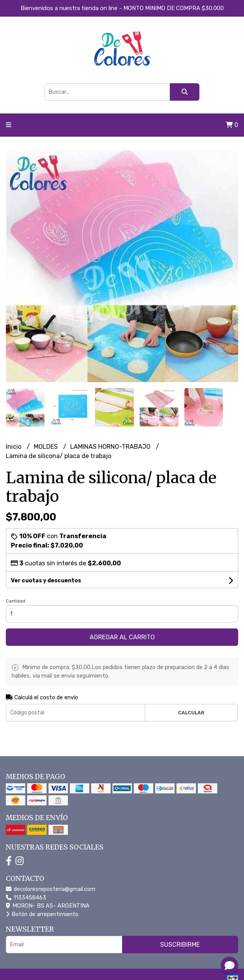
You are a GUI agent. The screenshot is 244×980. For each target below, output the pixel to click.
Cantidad (16, 601)
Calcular (191, 713)
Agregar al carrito (122, 637)
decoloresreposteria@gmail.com (51, 889)
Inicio (14, 447)
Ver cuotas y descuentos (46, 581)
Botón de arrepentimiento (42, 914)
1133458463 (26, 898)
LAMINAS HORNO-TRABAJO (111, 447)
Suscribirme (180, 945)
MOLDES (47, 447)
